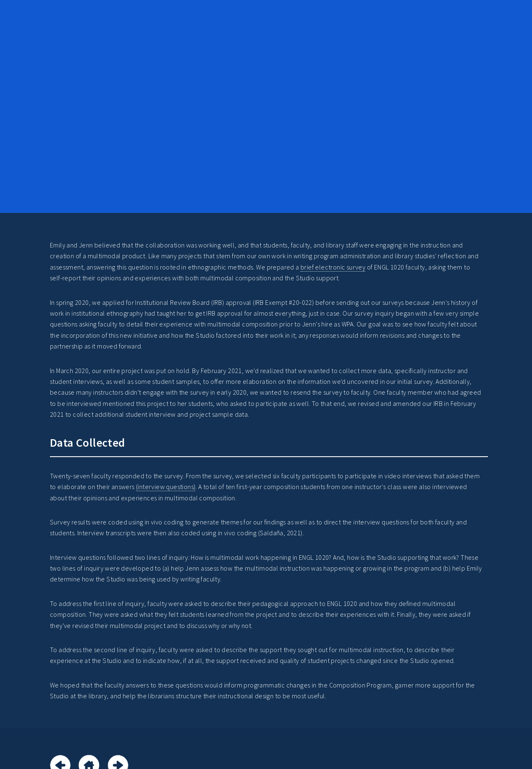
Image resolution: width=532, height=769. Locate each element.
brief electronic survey (333, 267)
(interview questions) (166, 487)
